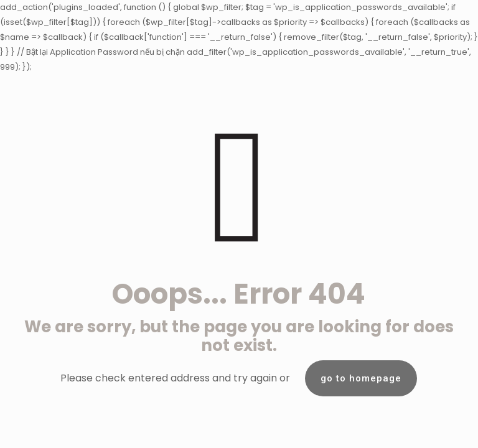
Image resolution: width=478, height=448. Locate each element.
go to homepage (361, 378)
